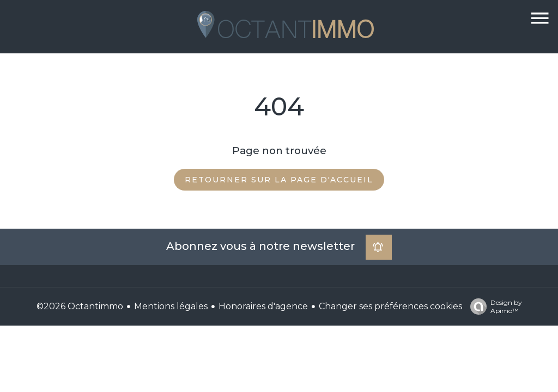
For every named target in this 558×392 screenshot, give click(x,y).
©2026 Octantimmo (80, 306)
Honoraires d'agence (263, 306)
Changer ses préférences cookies (390, 306)
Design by (493, 307)
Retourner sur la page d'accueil (279, 180)
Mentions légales (171, 306)
